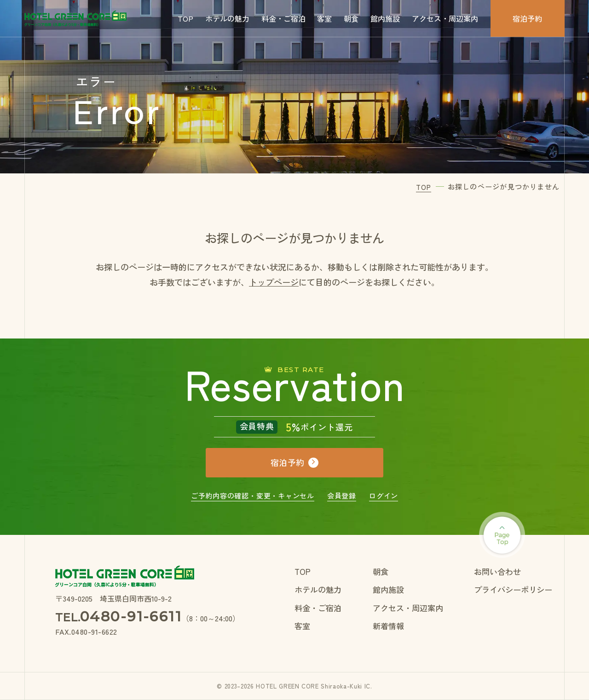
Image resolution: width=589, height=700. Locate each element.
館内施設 (385, 18)
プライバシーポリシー (513, 589)
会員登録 (342, 495)
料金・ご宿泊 (283, 18)
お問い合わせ (497, 571)
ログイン (384, 495)
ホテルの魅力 (227, 18)
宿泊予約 (527, 18)
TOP (185, 18)
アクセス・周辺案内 (445, 18)
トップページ (274, 282)
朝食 (351, 18)
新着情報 (388, 626)
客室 (324, 18)
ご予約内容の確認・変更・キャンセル (253, 495)
